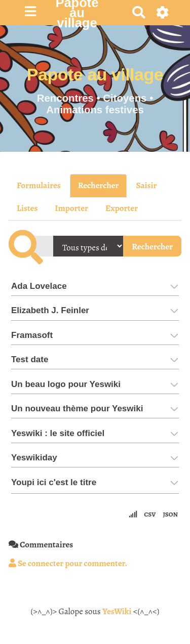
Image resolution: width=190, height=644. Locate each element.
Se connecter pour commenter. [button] (68, 563)
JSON (170, 514)
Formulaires (39, 185)
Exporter (122, 208)
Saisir (146, 185)
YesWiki (117, 611)
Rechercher (99, 185)
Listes (27, 208)
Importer (71, 208)
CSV (150, 514)
